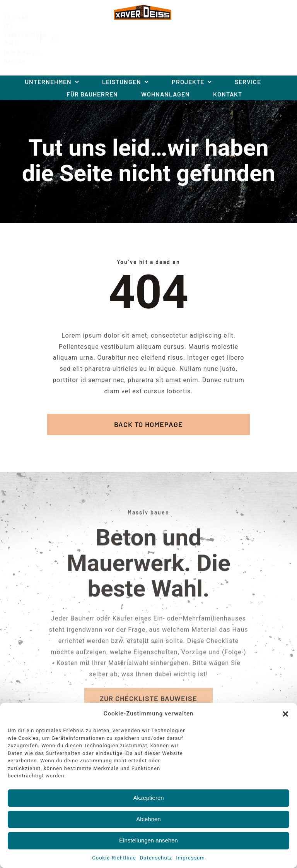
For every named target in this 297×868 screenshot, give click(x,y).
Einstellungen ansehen (148, 840)
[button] (285, 714)
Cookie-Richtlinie (114, 858)
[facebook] (47, 39)
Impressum (190, 858)
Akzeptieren (148, 798)
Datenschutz (156, 858)
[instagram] (61, 39)
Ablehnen (148, 819)
